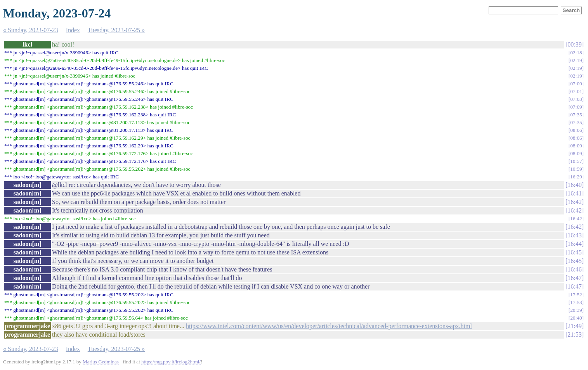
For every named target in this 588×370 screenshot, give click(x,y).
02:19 (576, 60)
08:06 (576, 130)
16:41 (574, 193)
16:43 (574, 235)
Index (73, 30)
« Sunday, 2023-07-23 (31, 30)
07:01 (576, 91)
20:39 (576, 310)
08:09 (576, 146)
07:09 (576, 107)
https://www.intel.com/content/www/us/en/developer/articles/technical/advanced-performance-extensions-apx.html (329, 326)
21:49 (574, 326)
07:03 (576, 99)
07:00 (576, 84)
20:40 (576, 318)
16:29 (576, 177)
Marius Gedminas (101, 362)
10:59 (576, 169)
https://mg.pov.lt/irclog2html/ (171, 362)
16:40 (574, 185)
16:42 (574, 202)
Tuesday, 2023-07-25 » (116, 30)
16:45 (574, 252)
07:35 (576, 115)
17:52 (576, 295)
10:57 (576, 161)
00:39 (574, 44)
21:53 (574, 335)
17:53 (576, 302)
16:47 (574, 278)
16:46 (574, 269)
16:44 (574, 244)
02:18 (576, 53)
